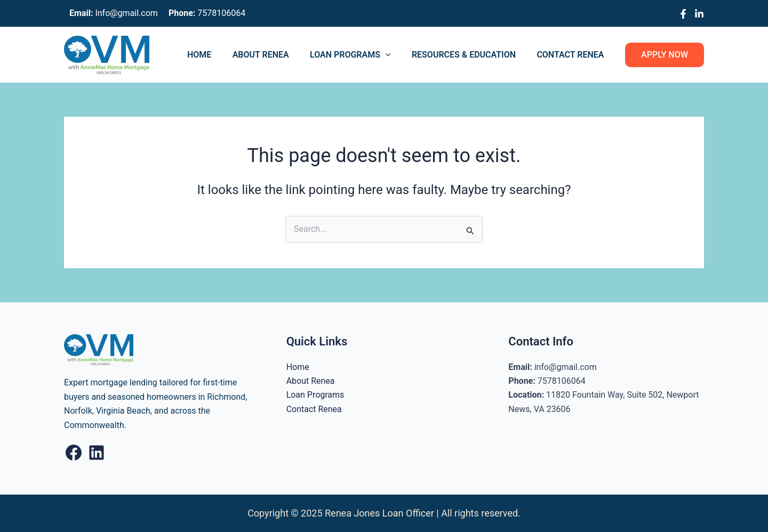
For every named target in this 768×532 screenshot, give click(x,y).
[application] (395, 55)
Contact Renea (572, 55)
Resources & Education (470, 55)
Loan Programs (360, 55)
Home (217, 55)
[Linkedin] (699, 14)
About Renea (274, 55)
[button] (665, 55)
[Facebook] (683, 14)
